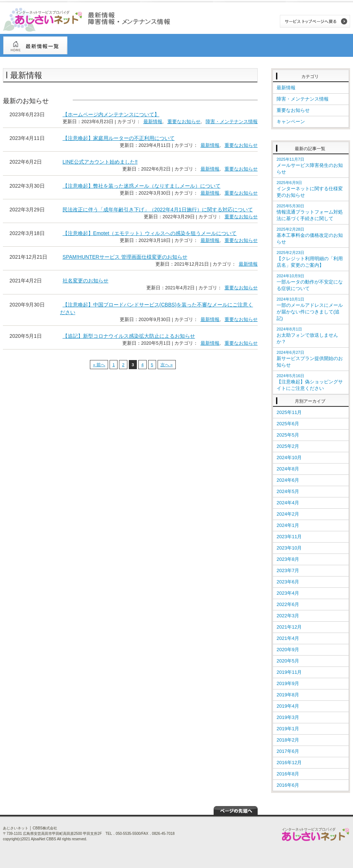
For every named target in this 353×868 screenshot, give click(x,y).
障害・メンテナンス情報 (232, 122)
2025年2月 (288, 446)
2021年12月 (289, 627)
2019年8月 (288, 695)
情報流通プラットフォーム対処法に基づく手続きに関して (310, 212)
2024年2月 (288, 514)
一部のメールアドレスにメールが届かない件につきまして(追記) (310, 309)
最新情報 (153, 122)
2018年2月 (288, 740)
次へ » (167, 365)
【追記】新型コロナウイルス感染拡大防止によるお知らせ (129, 336)
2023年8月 (288, 559)
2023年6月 (288, 582)
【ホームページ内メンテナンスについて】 (111, 114)
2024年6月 (288, 480)
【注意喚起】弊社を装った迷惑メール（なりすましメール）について (142, 186)
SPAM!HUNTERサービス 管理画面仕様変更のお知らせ (125, 257)
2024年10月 (289, 458)
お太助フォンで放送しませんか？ (307, 336)
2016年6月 (288, 785)
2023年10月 (289, 548)
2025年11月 (289, 412)
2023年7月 (288, 570)
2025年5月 (288, 435)
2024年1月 (288, 525)
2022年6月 (288, 604)
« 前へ (99, 365)
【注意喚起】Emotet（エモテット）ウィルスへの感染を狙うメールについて (150, 233)
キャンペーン (291, 122)
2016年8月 (288, 774)
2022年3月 (288, 616)
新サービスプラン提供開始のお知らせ (310, 359)
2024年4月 (288, 503)
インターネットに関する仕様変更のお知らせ (310, 189)
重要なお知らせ (184, 122)
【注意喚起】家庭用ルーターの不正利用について (119, 138)
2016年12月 (289, 763)
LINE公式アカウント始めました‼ (100, 162)
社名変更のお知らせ (86, 281)
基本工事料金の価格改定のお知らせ (310, 236)
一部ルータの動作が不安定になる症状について (310, 282)
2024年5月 (288, 491)
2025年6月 (288, 424)
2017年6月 (288, 751)
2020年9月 (288, 650)
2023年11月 (289, 537)
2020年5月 (288, 661)
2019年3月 (288, 717)
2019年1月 (288, 729)
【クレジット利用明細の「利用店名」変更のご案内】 (310, 259)
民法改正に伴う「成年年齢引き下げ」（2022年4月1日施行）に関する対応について (158, 210)
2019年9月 (288, 683)
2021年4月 (288, 638)
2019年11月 (289, 672)
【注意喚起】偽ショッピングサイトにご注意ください (310, 382)
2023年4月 (288, 593)
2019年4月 (288, 706)
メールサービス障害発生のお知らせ (310, 166)
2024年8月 (288, 469)
